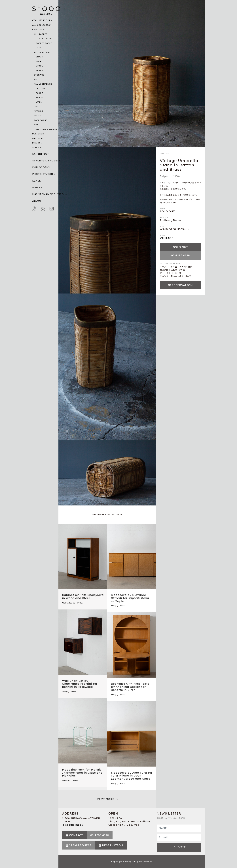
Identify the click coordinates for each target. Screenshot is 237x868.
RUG (36, 107)
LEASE (37, 181)
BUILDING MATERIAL (46, 129)
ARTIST (36, 138)
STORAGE (39, 75)
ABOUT (37, 201)
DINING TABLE (44, 39)
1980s (75, 780)
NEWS (36, 187)
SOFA (39, 61)
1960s (177, 176)
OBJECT (38, 116)
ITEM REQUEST (80, 845)
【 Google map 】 (73, 825)
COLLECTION (41, 20)
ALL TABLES (41, 34)
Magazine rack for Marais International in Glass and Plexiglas (82, 773)
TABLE (39, 98)
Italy (114, 606)
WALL (39, 102)
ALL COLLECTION (42, 25)
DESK (39, 48)
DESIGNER (38, 134)
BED (36, 79)
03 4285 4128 (180, 255)
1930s (80, 603)
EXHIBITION (41, 154)
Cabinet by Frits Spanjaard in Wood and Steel (83, 597)
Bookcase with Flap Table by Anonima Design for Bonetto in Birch (130, 687)
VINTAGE (167, 238)
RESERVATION (182, 285)
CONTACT (76, 835)
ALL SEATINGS (42, 52)
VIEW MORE (106, 799)
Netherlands (69, 603)
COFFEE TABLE (44, 43)
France (66, 780)
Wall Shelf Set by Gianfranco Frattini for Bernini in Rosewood (80, 684)
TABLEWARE (41, 120)
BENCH (40, 70)
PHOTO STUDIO (43, 174)
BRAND (36, 143)
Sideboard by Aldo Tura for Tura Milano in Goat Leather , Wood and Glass (132, 776)
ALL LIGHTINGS (43, 84)
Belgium (165, 176)
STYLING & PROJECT (46, 161)
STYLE (36, 147)
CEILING (41, 89)
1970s (121, 606)
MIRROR (39, 111)
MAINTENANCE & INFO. (48, 194)
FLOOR (40, 93)
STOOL (40, 66)
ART (36, 125)
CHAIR (40, 57)
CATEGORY (38, 30)
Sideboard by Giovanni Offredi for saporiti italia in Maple (130, 598)
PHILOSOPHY (41, 167)
